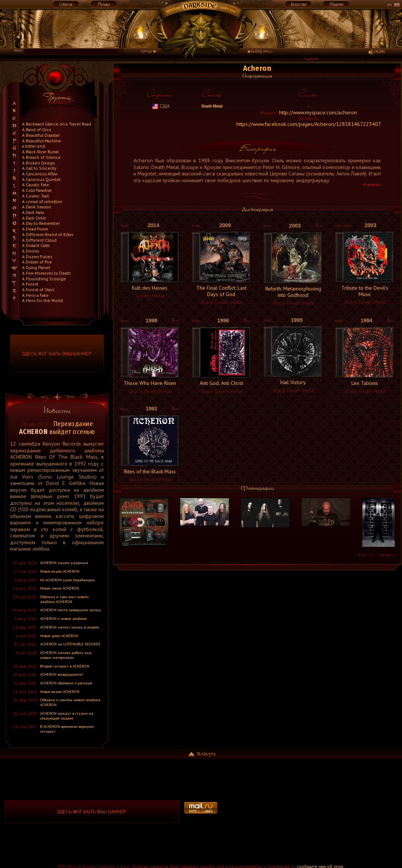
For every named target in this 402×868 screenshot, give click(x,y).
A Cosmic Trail (35, 196)
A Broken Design (39, 163)
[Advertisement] (310, 811)
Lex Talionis (365, 383)
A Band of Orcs (37, 129)
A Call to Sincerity (39, 168)
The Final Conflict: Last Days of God (221, 291)
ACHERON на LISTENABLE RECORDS (70, 644)
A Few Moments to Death (46, 273)
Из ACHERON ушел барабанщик (67, 580)
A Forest (30, 284)
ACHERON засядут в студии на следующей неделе (67, 716)
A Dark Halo (33, 212)
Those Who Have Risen (150, 383)
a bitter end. (34, 146)
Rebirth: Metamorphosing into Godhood (293, 292)
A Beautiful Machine (42, 141)
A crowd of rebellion (42, 201)
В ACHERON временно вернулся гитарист (67, 729)
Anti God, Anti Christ (221, 383)
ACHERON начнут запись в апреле (69, 627)
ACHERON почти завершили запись (70, 610)
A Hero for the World (43, 300)
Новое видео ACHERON (60, 571)
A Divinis (31, 251)
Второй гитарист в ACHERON (65, 666)
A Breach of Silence (41, 157)
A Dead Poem (35, 229)
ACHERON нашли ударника (64, 563)
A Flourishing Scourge (44, 279)
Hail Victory (293, 382)
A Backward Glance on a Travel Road (57, 124)
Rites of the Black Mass (150, 471)
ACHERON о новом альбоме (63, 619)
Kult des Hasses (150, 288)
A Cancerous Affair (40, 174)
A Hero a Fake (35, 295)
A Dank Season (37, 207)
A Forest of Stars (38, 290)
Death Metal (211, 106)
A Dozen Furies (37, 257)
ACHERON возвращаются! (62, 674)
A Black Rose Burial (40, 152)
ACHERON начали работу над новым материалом (66, 655)
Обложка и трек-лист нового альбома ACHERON (64, 599)
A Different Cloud (39, 240)
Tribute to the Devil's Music (365, 291)
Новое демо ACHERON (59, 636)
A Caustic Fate (36, 185)
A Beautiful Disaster (41, 135)
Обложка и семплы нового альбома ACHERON (70, 702)
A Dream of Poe (37, 262)
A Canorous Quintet (41, 179)
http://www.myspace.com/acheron (318, 112)
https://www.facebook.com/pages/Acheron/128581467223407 (309, 124)
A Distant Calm (36, 245)
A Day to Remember (41, 223)
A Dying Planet (36, 267)
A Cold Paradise (37, 190)
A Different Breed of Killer (48, 234)
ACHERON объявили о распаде (66, 683)
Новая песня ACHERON (60, 588)
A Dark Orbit (34, 218)
